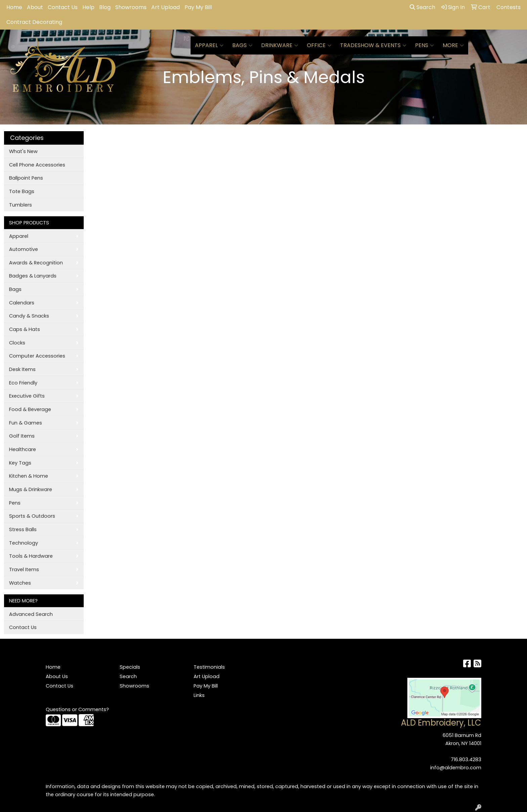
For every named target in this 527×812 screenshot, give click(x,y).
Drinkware (280, 45)
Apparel (209, 45)
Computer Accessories (37, 356)
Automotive (24, 249)
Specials (130, 667)
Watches (20, 583)
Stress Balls (23, 529)
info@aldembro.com (456, 768)
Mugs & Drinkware (31, 489)
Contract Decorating (34, 22)
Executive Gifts (27, 396)
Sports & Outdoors (32, 516)
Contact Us (63, 7)
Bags (242, 45)
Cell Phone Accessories (37, 165)
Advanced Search (31, 614)
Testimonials (209, 667)
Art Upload (166, 7)
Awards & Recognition (36, 263)
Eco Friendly (23, 383)
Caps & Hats (25, 329)
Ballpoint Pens (26, 178)
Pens (424, 45)
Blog (105, 7)
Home (14, 7)
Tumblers (21, 205)
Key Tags (20, 463)
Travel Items (24, 569)
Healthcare (23, 449)
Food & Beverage (30, 409)
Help (88, 7)
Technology (24, 543)
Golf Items (22, 436)
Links (199, 695)
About (35, 7)
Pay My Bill (198, 7)
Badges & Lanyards (33, 276)
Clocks (17, 343)
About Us (57, 676)
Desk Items (22, 369)
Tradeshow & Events (373, 45)
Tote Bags (22, 191)
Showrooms (131, 7)
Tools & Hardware (31, 556)
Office (319, 45)
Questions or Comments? (77, 709)
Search (422, 7)
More (453, 45)
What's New (23, 151)
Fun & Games (26, 423)
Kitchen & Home (29, 476)
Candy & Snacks (29, 316)
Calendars (22, 303)
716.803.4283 (466, 760)
